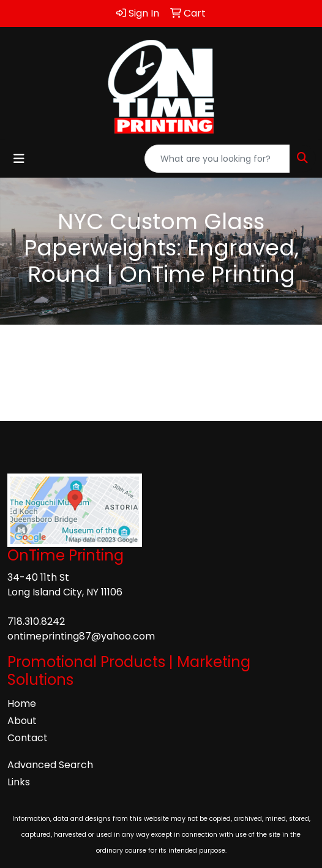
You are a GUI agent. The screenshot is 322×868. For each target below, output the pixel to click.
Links (19, 782)
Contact (28, 738)
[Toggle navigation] (19, 159)
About (22, 721)
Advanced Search (50, 765)
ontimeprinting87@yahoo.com (81, 636)
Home (22, 704)
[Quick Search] (217, 159)
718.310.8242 (36, 621)
